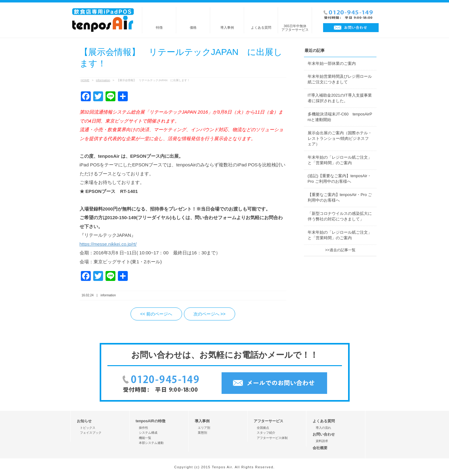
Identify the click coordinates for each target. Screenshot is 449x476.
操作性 (143, 428)
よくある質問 (261, 27)
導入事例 (227, 27)
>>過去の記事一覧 (340, 250)
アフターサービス (268, 421)
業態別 (202, 433)
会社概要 (320, 448)
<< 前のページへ (156, 314)
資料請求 (322, 441)
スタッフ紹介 (266, 433)
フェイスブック (91, 433)
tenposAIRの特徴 (151, 421)
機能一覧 (145, 438)
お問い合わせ (324, 434)
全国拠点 (263, 428)
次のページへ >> (210, 314)
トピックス (88, 428)
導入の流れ (323, 428)
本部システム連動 (151, 443)
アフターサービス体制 (272, 438)
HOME (85, 80)
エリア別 (204, 428)
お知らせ (84, 421)
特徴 (159, 27)
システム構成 (148, 433)
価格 (193, 27)
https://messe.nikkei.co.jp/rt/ (108, 244)
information (103, 80)
